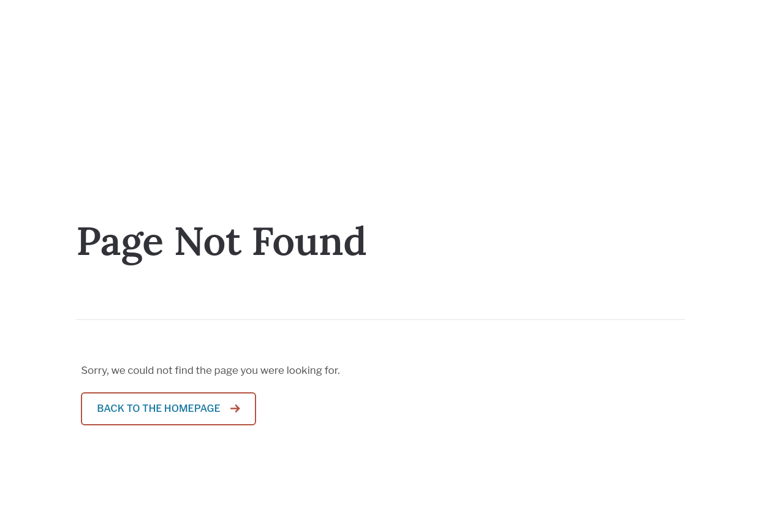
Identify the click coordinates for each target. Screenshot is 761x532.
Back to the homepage (158, 408)
